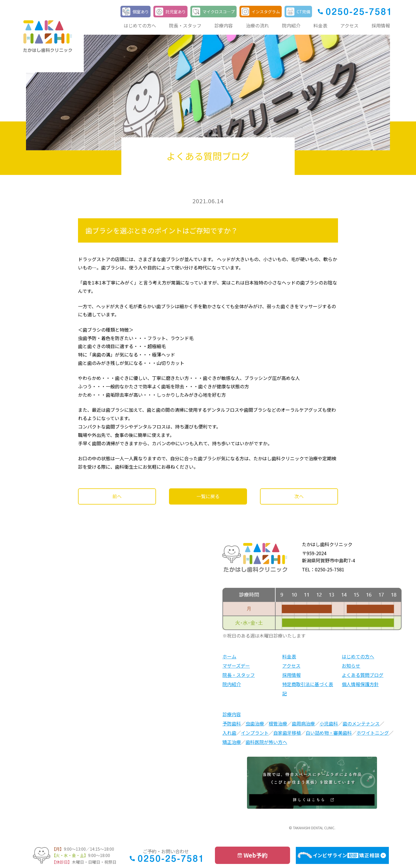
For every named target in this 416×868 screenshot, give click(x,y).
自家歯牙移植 (287, 733)
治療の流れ (257, 25)
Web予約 (256, 855)
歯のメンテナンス (361, 723)
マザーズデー (236, 666)
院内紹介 (291, 25)
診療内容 (224, 25)
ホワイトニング (373, 733)
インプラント (255, 733)
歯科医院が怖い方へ (266, 742)
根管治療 (278, 723)
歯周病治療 (303, 723)
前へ (117, 496)
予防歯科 (232, 723)
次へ (299, 496)
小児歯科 (329, 723)
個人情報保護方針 (360, 684)
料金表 (320, 25)
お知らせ (351, 666)
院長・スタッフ (185, 25)
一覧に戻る (208, 496)
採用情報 (381, 25)
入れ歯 (229, 733)
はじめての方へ (140, 25)
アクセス (349, 25)
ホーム (229, 656)
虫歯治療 (255, 723)
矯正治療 (232, 742)
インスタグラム (266, 12)
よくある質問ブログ (363, 675)
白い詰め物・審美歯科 (329, 733)
